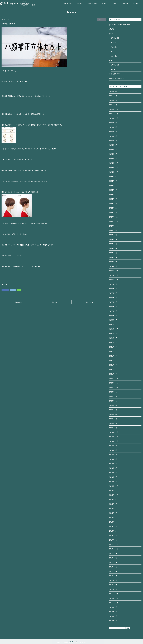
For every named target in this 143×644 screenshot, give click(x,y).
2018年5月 (113, 517)
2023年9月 (113, 230)
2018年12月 (114, 486)
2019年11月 (114, 437)
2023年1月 (113, 266)
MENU (115, 4)
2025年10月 (114, 118)
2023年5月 (113, 248)
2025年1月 (113, 158)
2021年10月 (114, 333)
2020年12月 (114, 378)
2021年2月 (113, 369)
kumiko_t (115, 56)
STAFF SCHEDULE (116, 78)
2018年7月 (113, 508)
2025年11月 (114, 114)
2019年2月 (113, 477)
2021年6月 (113, 351)
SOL (111, 60)
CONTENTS (92, 4)
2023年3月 (113, 257)
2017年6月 (113, 567)
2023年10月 (114, 226)
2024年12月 (114, 163)
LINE (19, 290)
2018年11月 (114, 490)
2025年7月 (113, 132)
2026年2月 (113, 100)
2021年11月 (114, 329)
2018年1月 (113, 535)
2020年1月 (113, 428)
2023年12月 (114, 217)
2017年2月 (113, 585)
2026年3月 (113, 96)
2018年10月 (114, 495)
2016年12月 (114, 594)
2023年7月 (113, 239)
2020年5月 (113, 410)
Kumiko (114, 47)
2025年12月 (114, 109)
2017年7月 (113, 562)
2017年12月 (114, 540)
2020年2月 (113, 423)
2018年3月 (113, 526)
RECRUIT (137, 4)
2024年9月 (113, 176)
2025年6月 (113, 136)
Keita (113, 51)
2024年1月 (113, 212)
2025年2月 (113, 154)
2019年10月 (114, 441)
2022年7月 (113, 293)
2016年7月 (113, 616)
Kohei (113, 42)
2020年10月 (114, 387)
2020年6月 (113, 405)
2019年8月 (113, 450)
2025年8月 (113, 127)
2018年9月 (113, 499)
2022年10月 (114, 280)
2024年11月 (114, 167)
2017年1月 (113, 589)
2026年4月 (113, 91)
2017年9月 (113, 553)
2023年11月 (114, 221)
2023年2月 (113, 262)
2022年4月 (113, 307)
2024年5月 (113, 194)
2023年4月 (113, 253)
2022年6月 (113, 298)
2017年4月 (113, 576)
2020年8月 (113, 396)
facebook (5, 290)
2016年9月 (113, 607)
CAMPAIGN (115, 38)
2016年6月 (113, 621)
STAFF (105, 4)
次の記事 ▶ (89, 302)
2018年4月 (113, 522)
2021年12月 (114, 324)
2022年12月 (114, 271)
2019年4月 (113, 468)
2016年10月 (114, 603)
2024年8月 (113, 181)
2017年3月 (113, 580)
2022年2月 (113, 316)
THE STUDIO (114, 74)
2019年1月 (113, 482)
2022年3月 (113, 311)
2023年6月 (113, 244)
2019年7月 (113, 455)
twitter (13, 290)
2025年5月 (113, 141)
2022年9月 (113, 284)
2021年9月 (113, 338)
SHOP (125, 4)
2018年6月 (113, 513)
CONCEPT (68, 4)
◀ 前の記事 (18, 302)
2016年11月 (114, 598)
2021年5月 (113, 356)
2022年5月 (113, 302)
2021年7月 (113, 347)
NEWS (80, 4)
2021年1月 (113, 374)
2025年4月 (113, 145)
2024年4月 (113, 199)
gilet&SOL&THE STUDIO (119, 24)
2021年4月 (113, 360)
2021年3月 (113, 365)
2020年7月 (113, 401)
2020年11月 (114, 383)
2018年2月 (113, 531)
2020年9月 (113, 392)
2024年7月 (113, 185)
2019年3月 (113, 473)
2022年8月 (113, 289)
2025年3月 (113, 149)
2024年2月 (113, 208)
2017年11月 (114, 544)
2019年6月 (113, 459)
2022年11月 (114, 275)
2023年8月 (113, 235)
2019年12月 (114, 432)
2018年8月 (113, 504)
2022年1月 (113, 320)
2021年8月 (113, 342)
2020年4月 (113, 414)
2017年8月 (113, 558)
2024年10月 (114, 172)
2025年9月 (113, 123)
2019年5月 (113, 464)
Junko (113, 69)
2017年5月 (113, 571)
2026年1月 (113, 105)
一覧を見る (54, 302)
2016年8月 (113, 612)
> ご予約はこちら (71, 642)
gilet (111, 33)
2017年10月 (114, 549)
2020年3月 (113, 419)
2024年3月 (113, 203)
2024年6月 (113, 190)
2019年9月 (113, 446)
